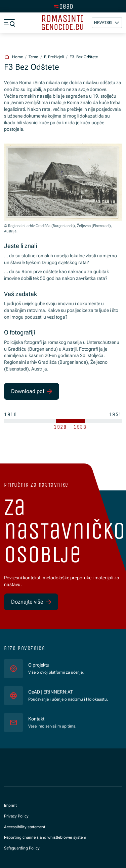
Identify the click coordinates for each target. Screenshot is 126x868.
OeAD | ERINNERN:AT (68, 692)
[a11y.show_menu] (9, 23)
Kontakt (36, 719)
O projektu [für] (39, 665)
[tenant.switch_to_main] (63, 6)
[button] (107, 23)
